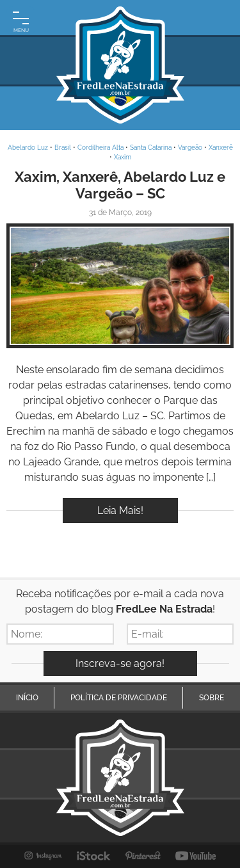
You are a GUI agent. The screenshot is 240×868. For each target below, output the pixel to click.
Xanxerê (221, 148)
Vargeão (190, 148)
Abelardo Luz (28, 148)
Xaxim (123, 157)
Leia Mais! (120, 510)
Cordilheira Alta (100, 148)
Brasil (63, 148)
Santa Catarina (151, 148)
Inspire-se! (120, 286)
